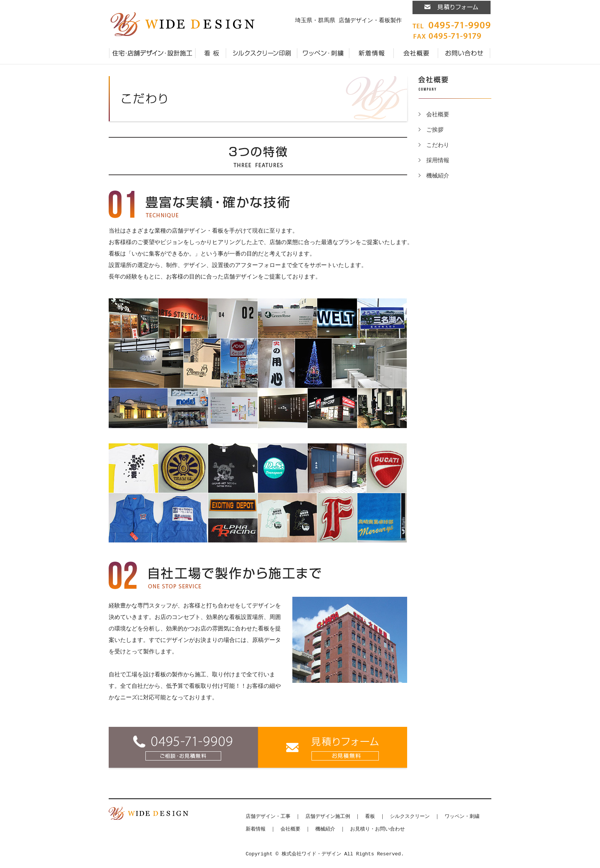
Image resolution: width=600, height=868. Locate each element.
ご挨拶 (435, 130)
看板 (211, 53)
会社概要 (416, 53)
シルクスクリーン (410, 817)
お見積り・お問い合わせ (464, 53)
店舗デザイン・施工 (152, 53)
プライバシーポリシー (490, 53)
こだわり (438, 145)
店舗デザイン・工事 (268, 817)
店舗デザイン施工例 (328, 817)
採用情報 (438, 161)
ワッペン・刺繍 (323, 53)
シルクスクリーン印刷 (262, 53)
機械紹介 (438, 176)
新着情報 (372, 53)
